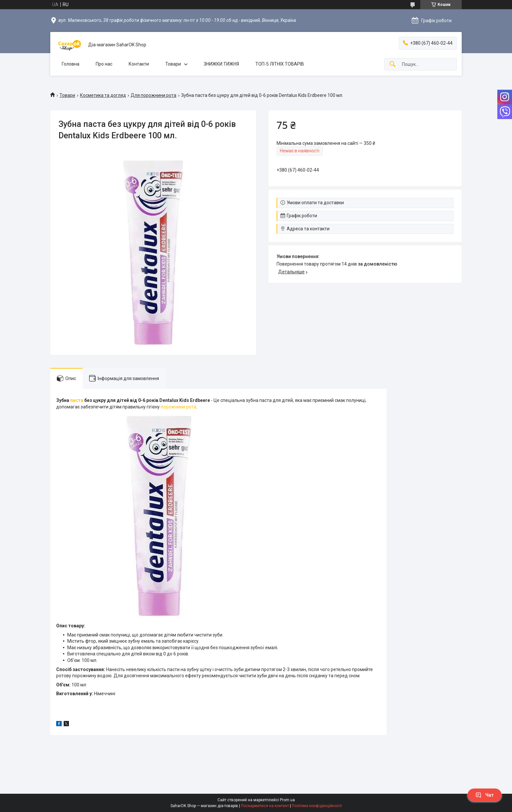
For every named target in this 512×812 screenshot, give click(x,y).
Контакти (139, 64)
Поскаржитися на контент (265, 806)
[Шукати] (392, 64)
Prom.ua (287, 800)
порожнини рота (178, 407)
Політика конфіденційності (317, 806)
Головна (71, 64)
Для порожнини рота (153, 95)
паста (77, 400)
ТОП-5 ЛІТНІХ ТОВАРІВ (280, 64)
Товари (173, 64)
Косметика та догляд (103, 95)
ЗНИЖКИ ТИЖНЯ (221, 64)
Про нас (104, 64)
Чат (485, 795)
